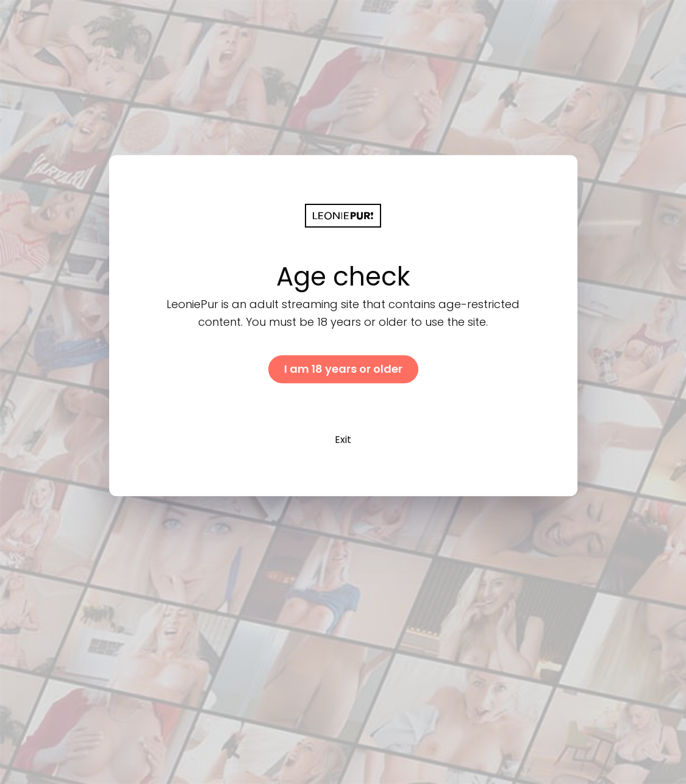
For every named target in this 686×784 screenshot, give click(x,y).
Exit (343, 440)
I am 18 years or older (343, 369)
